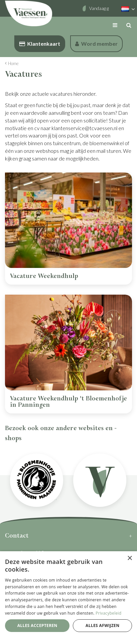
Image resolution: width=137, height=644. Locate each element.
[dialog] (68, 598)
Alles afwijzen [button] (102, 625)
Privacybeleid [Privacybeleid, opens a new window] (109, 613)
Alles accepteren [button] (37, 625)
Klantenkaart (40, 44)
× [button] (130, 558)
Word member (96, 44)
